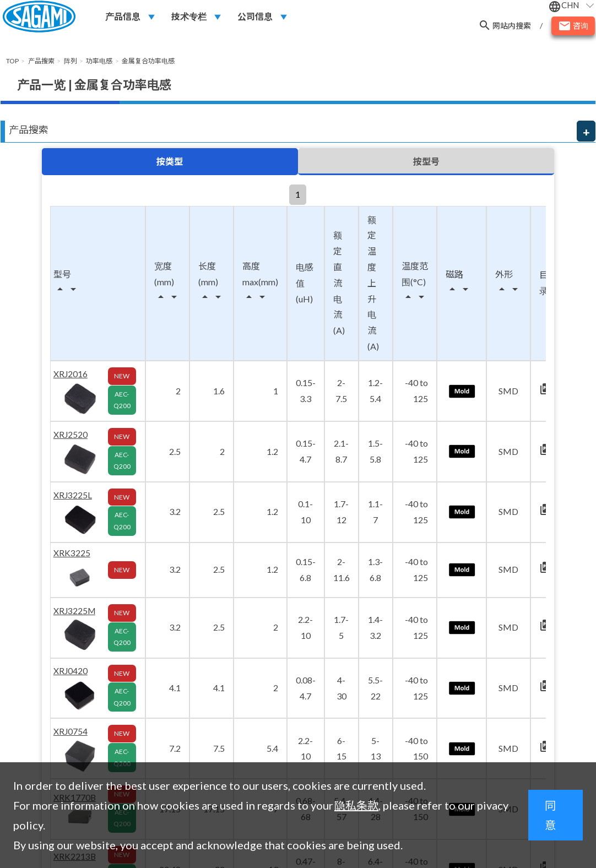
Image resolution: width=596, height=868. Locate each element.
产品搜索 (29, 129)
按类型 (170, 162)
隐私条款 (356, 805)
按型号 (426, 162)
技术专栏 (189, 17)
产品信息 (123, 17)
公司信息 (255, 17)
